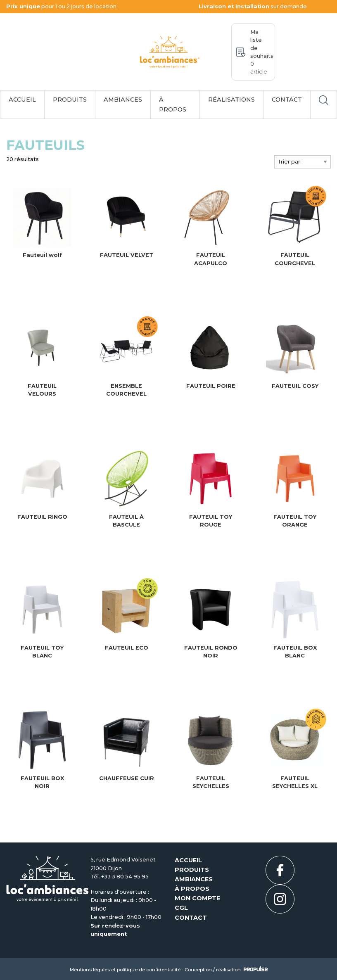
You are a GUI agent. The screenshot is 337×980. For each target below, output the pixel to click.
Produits (70, 100)
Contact (287, 100)
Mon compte (197, 898)
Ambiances (123, 100)
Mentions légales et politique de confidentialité (125, 970)
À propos (173, 104)
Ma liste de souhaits (262, 52)
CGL (181, 908)
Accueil (22, 100)
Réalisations (231, 100)
